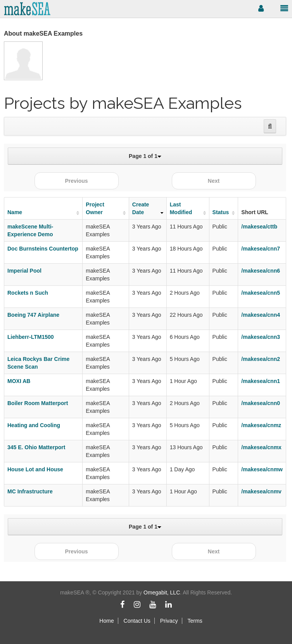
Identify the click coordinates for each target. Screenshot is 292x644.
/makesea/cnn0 (261, 403)
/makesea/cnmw (262, 469)
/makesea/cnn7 (261, 249)
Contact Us (137, 621)
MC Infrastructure (30, 491)
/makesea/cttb (259, 227)
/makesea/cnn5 (261, 293)
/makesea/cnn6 (261, 271)
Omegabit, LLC (162, 592)
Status (221, 212)
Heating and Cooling (34, 425)
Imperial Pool (24, 271)
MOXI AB (19, 381)
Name (15, 212)
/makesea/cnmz (261, 425)
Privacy (169, 621)
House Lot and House (35, 469)
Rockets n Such (28, 293)
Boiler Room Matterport (38, 403)
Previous (76, 181)
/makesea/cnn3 (261, 337)
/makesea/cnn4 (261, 315)
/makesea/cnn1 (261, 381)
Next (214, 181)
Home (106, 621)
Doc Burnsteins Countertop (43, 249)
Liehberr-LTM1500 (31, 337)
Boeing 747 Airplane (33, 315)
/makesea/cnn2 (261, 359)
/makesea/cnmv (261, 491)
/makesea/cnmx (261, 447)
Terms (195, 621)
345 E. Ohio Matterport (36, 447)
